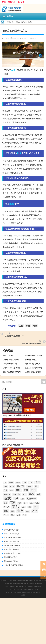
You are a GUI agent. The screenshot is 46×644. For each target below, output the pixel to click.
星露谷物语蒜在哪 (10, 364)
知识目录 (21, 2)
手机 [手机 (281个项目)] (12, 490)
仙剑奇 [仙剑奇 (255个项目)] (18, 483)
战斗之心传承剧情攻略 (12, 538)
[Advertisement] (23, 621)
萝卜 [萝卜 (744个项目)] (36, 507)
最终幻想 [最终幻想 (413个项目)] (16, 494)
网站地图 (18, 584)
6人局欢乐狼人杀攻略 (12, 545)
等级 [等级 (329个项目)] (37, 503)
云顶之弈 (10, 22)
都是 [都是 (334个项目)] (18, 515)
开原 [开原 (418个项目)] (5, 490)
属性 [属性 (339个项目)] (36, 486)
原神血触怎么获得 (11, 561)
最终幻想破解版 (31, 360)
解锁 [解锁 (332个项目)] (28, 511)
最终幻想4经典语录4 (12, 530)
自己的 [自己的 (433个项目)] (6, 507)
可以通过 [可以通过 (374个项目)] (21, 486)
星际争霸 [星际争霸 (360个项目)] (7, 494)
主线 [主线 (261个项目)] (5, 483)
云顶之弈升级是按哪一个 (14, 336)
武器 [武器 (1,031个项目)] (31, 494)
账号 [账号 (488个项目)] (6, 515)
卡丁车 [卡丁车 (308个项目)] (12, 486)
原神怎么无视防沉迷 (11, 360)
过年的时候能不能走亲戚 (13, 565)
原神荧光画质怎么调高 (12, 553)
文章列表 (12, 2)
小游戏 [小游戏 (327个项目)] (29, 486)
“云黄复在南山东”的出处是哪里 (35, 372)
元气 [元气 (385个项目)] (24, 483)
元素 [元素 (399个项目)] (31, 483)
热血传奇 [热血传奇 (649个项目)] (31, 499)
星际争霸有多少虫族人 (33, 364)
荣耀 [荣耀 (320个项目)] (29, 507)
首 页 (4, 2)
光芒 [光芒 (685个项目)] (38, 482)
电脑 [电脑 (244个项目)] (20, 503)
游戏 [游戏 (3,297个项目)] (7, 498)
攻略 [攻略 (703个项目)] (26, 490)
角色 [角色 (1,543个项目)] (20, 511)
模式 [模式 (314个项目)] (24, 494)
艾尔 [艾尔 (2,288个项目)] (15, 507)
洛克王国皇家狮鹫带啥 (33, 368)
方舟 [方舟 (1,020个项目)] (33, 490)
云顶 (13, 70)
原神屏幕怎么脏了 (11, 557)
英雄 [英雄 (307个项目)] (23, 507)
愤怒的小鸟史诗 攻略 (12, 542)
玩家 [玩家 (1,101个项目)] (13, 503)
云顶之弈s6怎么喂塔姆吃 (32, 344)
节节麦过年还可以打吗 (33, 356)
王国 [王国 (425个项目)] (6, 503)
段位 (12, 204)
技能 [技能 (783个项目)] (18, 490)
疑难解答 (25, 584)
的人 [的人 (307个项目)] (26, 503)
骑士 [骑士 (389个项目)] (25, 515)
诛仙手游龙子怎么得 (12, 534)
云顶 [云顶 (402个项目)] (11, 483)
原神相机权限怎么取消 (12, 368)
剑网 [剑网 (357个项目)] (5, 486)
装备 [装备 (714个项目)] (6, 511)
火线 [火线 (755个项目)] (16, 499)
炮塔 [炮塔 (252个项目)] (23, 499)
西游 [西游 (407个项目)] (13, 511)
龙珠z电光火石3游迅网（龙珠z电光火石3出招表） (14, 372)
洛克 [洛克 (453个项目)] (39, 494)
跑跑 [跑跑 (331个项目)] (12, 515)
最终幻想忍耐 (8, 356)
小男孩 (23, 595)
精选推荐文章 (9, 584)
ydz (9, 39)
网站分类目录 (41, 581)
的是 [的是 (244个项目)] (31, 503)
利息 (19, 153)
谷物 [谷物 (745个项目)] (35, 511)
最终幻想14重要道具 (12, 549)
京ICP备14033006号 (35, 584)
